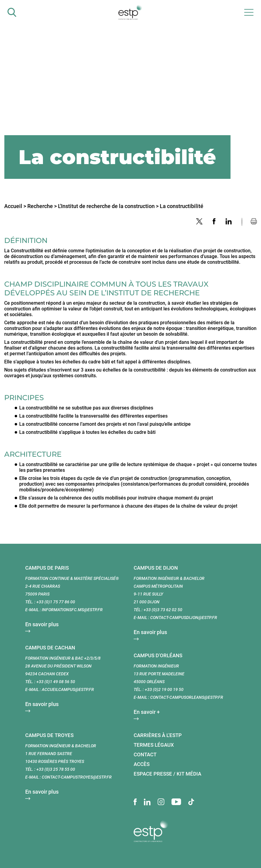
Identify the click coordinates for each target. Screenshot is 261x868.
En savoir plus (42, 624)
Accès (142, 764)
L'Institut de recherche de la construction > (108, 206)
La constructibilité (182, 206)
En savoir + (147, 712)
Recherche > (42, 206)
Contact (145, 754)
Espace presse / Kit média (167, 774)
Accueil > (15, 206)
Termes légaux (154, 745)
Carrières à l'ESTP (158, 735)
